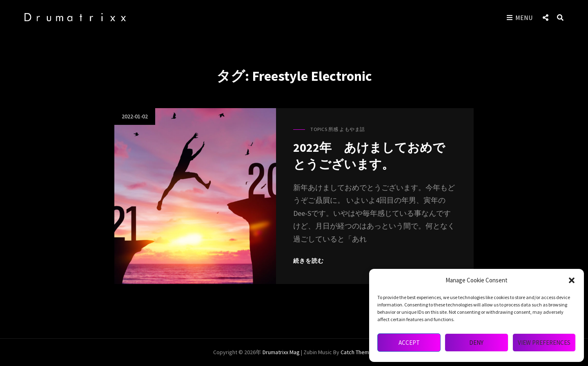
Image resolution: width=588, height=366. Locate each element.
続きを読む (310, 261)
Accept (409, 343)
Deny (476, 343)
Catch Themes (358, 353)
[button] (572, 280)
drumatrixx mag (281, 353)
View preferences (544, 343)
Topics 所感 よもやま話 (338, 130)
